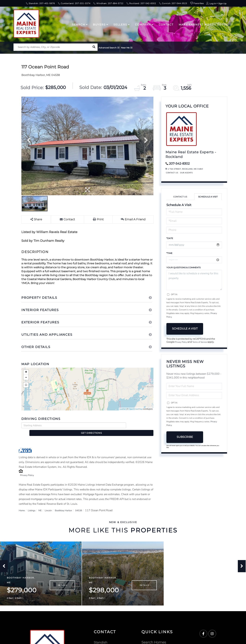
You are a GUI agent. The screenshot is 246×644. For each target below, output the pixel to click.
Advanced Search (112, 48)
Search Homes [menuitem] (154, 639)
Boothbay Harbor (71, 505)
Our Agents (186, 173)
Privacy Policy (28, 469)
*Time (169, 253)
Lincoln (53, 505)
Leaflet (123, 409)
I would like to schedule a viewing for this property (194, 280)
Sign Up (222, 4)
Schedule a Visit (208, 197)
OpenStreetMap (136, 409)
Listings (34, 505)
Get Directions (141, 426)
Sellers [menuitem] (120, 25)
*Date (170, 238)
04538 (89, 505)
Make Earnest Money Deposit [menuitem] (205, 25)
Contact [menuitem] (166, 25)
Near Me (135, 48)
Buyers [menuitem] (99, 25)
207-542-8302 (179, 164)
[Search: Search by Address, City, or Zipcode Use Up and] (52, 48)
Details (62, 582)
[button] (94, 48)
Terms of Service (202, 342)
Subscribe (185, 437)
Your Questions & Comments (183, 268)
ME (44, 505)
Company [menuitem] (143, 25)
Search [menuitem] (78, 25)
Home (22, 505)
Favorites (197, 3)
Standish (101, 639)
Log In (213, 4)
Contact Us (172, 173)
